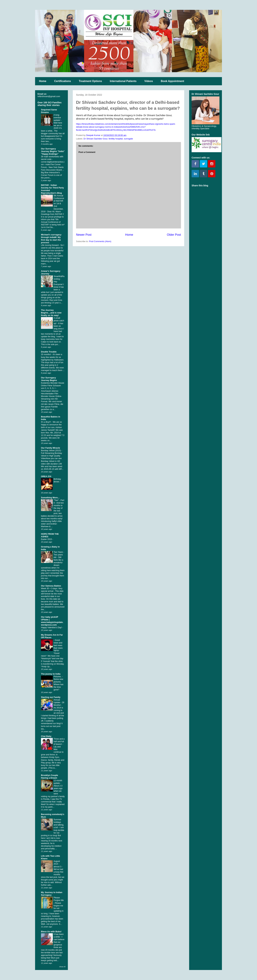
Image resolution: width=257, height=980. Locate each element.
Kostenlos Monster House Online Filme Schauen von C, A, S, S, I (53, 386)
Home (43, 81)
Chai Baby (46, 736)
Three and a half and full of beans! (59, 742)
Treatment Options (90, 81)
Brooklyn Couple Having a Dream (49, 777)
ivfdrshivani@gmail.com (49, 96)
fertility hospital (116, 139)
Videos (149, 81)
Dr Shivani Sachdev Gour (96, 139)
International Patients (123, 81)
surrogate (128, 139)
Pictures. (58, 677)
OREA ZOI (46, 476)
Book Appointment (173, 81)
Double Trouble (49, 352)
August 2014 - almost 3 (58, 864)
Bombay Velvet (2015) (51, 451)
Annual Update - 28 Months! (59, 702)
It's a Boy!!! (46, 422)
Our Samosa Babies (51, 586)
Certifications (62, 81)
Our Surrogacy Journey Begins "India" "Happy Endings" (53, 151)
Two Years (59, 552)
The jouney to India (51, 674)
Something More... (50, 498)
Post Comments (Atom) (100, 241)
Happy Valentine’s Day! (52, 628)
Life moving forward (50, 245)
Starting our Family (51, 697)
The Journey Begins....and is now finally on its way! (51, 313)
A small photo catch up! (59, 321)
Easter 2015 (47, 539)
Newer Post (84, 235)
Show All (62, 967)
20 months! (46, 354)
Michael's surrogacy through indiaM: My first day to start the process (51, 239)
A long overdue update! (57, 118)
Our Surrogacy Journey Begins (49, 379)
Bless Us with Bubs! (51, 932)
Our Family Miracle (50, 448)
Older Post (174, 235)
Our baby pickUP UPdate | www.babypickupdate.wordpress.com (52, 621)
